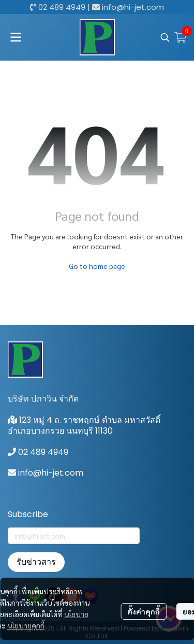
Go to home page (97, 266)
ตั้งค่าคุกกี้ (144, 611)
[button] (165, 37)
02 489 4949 (62, 7)
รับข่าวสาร (36, 562)
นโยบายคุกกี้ (26, 625)
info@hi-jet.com (133, 7)
